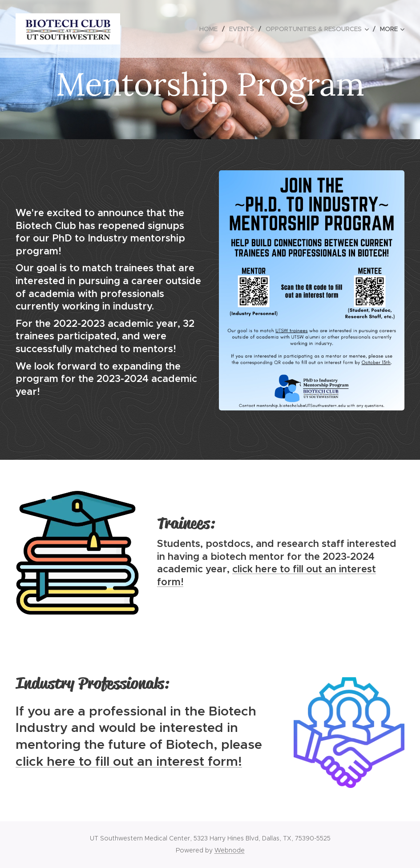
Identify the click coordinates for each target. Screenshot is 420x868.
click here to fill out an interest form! (129, 761)
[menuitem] (211, 29)
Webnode (230, 850)
